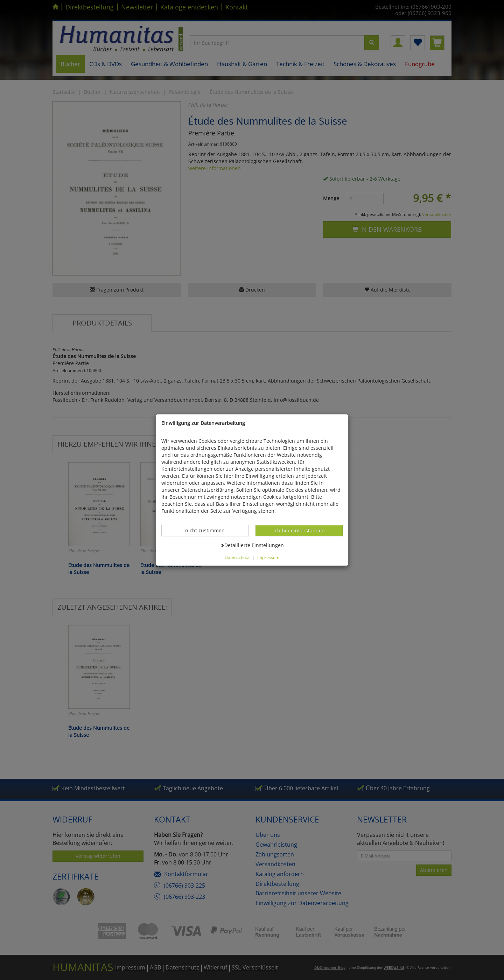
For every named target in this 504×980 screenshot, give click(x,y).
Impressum (268, 557)
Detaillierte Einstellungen (252, 545)
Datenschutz (237, 557)
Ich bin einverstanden (299, 530)
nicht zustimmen (209, 530)
